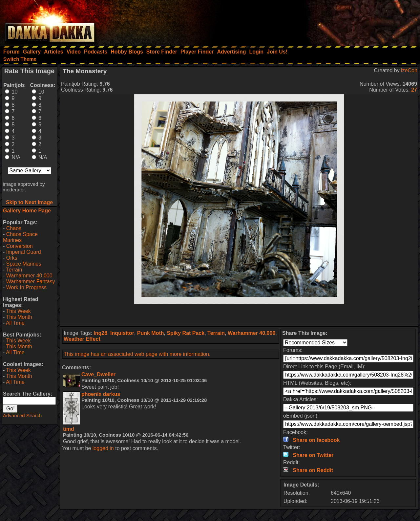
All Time (15, 323)
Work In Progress (26, 287)
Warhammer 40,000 (29, 276)
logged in (103, 448)
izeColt (409, 70)
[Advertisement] (332, 21)
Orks (12, 258)
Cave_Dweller (98, 374)
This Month (19, 317)
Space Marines (24, 264)
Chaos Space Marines (20, 237)
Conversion (20, 246)
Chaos (14, 228)
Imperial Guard (24, 252)
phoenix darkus (101, 394)
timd (69, 429)
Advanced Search (22, 415)
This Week (18, 311)
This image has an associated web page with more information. (137, 354)
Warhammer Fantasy (31, 282)
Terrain (14, 270)
